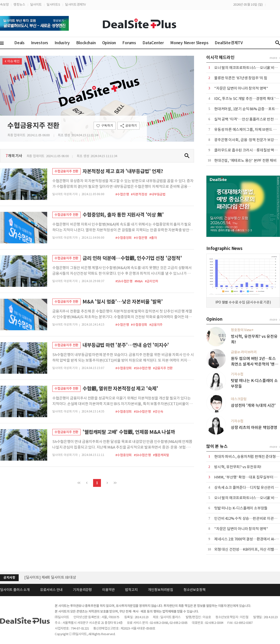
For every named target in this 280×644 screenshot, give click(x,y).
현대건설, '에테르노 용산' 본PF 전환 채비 (245, 160)
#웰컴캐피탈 (161, 455)
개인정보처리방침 (160, 590)
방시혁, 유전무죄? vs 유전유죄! (238, 467)
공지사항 (9, 578)
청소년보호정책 (195, 590)
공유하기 (131, 126)
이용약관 (108, 590)
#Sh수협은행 (124, 281)
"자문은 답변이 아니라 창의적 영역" (241, 88)
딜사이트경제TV (75, 5)
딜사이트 (36, 5)
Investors (40, 43)
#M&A (139, 281)
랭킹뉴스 (19, 5)
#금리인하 (152, 281)
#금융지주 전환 (163, 368)
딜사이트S (53, 5)
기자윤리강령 (82, 590)
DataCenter (153, 43)
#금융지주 (156, 325)
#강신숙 (158, 412)
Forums (129, 43)
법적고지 (131, 590)
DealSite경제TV (232, 43)
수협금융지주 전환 (33, 125)
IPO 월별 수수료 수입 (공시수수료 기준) (243, 302)
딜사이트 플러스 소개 (15, 590)
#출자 (153, 238)
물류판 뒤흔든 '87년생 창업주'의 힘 (241, 78)
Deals (19, 43)
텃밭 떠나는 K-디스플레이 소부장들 (241, 508)
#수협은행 (122, 194)
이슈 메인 (14, 61)
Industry (62, 43)
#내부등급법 (157, 194)
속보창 (4, 5)
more (273, 58)
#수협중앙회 (124, 238)
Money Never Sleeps (189, 43)
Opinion (109, 43)
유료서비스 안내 (51, 590)
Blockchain (86, 43)
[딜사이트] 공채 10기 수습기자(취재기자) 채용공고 (63, 577)
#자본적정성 (139, 194)
